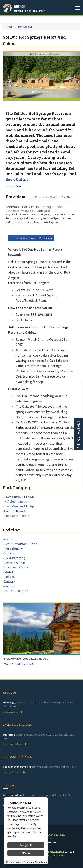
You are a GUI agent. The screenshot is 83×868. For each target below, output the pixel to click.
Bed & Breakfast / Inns (21, 544)
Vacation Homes (16, 567)
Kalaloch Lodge (16, 502)
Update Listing (43, 211)
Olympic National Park (30, 11)
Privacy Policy (14, 865)
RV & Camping (15, 558)
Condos (9, 586)
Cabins (9, 539)
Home (9, 27)
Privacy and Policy (55, 835)
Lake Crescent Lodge (19, 506)
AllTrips (19, 6)
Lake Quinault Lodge (19, 497)
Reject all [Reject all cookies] (26, 856)
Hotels (9, 553)
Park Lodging (25, 27)
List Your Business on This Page (31, 238)
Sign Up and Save (15, 744)
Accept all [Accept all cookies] (26, 848)
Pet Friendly (14, 549)
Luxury (10, 581)
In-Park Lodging (16, 591)
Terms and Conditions (35, 865)
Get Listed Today (14, 772)
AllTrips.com (54, 54)
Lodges (9, 577)
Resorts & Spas (15, 563)
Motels (9, 572)
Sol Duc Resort (15, 511)
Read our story (13, 712)
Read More (15, 186)
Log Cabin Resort (17, 516)
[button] (9, 75)
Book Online (17, 179)
